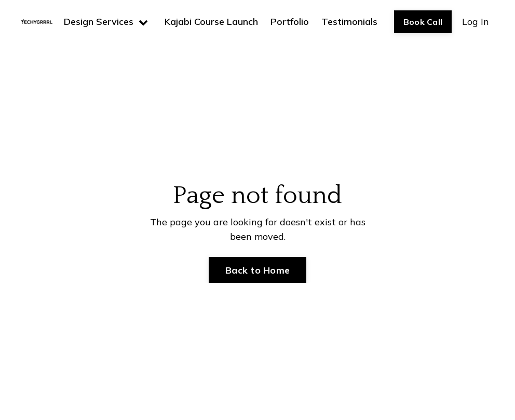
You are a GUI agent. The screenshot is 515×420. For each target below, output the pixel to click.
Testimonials (349, 22)
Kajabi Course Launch (211, 22)
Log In (476, 22)
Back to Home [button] (257, 270)
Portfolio (290, 22)
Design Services (106, 22)
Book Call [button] (423, 22)
